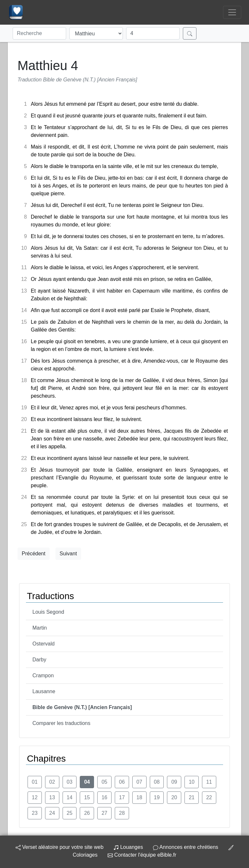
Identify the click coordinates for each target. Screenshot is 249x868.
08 (157, 782)
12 (35, 797)
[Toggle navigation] (232, 12)
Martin (40, 628)
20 (174, 797)
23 (35, 813)
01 (35, 782)
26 (87, 813)
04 (87, 782)
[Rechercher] (190, 33)
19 (157, 797)
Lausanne (44, 691)
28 (122, 813)
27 (104, 813)
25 (70, 813)
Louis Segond (48, 612)
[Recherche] (39, 33)
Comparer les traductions (61, 723)
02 (52, 782)
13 (52, 797)
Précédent (34, 554)
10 (192, 782)
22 (209, 797)
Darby (39, 660)
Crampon (43, 675)
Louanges (128, 847)
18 (139, 797)
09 (174, 782)
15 (87, 797)
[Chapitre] (153, 33)
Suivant (68, 554)
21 (192, 797)
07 (139, 782)
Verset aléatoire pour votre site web (59, 847)
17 (122, 797)
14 (70, 797)
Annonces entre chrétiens (186, 847)
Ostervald (43, 644)
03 (70, 782)
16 (104, 797)
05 (104, 782)
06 (122, 782)
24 (52, 813)
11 (209, 782)
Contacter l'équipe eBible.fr (142, 855)
